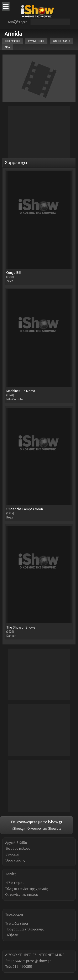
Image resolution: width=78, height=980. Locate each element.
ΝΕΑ (7, 47)
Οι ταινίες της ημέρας (22, 894)
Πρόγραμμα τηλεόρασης (24, 929)
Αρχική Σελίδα (16, 843)
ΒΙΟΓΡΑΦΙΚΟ (12, 41)
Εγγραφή (12, 854)
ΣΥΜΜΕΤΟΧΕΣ (36, 41)
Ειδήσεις (12, 935)
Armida (13, 34)
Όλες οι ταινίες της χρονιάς (27, 889)
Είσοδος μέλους (18, 848)
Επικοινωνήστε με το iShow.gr (37, 822)
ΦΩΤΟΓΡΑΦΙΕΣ (61, 41)
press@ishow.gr (38, 961)
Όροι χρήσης (15, 860)
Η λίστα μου (15, 883)
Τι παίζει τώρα (17, 923)
